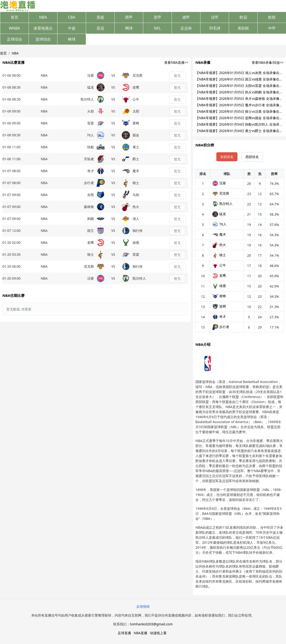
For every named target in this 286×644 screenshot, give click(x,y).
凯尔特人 (222, 204)
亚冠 (100, 28)
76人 (219, 224)
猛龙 (219, 214)
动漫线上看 (158, 633)
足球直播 (124, 633)
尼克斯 (221, 193)
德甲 (186, 17)
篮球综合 (43, 39)
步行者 (221, 327)
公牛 (219, 265)
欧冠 (243, 17)
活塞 (219, 183)
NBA (43, 17)
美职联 (243, 28)
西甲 (129, 17)
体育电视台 (43, 28)
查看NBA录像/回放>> (268, 62)
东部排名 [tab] (227, 157)
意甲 (158, 17)
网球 (129, 28)
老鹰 (219, 275)
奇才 (219, 317)
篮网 (219, 306)
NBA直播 (140, 633)
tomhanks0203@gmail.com (151, 624)
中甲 (272, 28)
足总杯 (186, 28)
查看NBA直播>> (176, 62)
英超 (100, 17)
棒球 (72, 39)
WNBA (15, 28)
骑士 (219, 255)
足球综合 (15, 39)
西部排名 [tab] (252, 157)
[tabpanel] (240, 251)
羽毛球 (215, 28)
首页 (15, 17)
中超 (72, 28)
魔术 (219, 234)
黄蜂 (219, 296)
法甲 (215, 17)
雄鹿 (219, 286)
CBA (72, 17)
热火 (219, 245)
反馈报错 (143, 606)
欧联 (272, 17)
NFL (157, 28)
